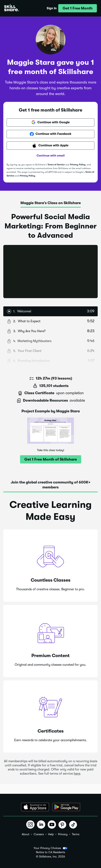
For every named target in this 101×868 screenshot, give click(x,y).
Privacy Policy (78, 165)
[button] (78, 8)
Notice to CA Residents (50, 852)
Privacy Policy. (28, 176)
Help (51, 834)
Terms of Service (56, 165)
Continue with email (51, 155)
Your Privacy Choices (51, 848)
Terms (76, 834)
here (77, 774)
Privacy (63, 834)
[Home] (12, 8)
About (26, 834)
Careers (39, 834)
